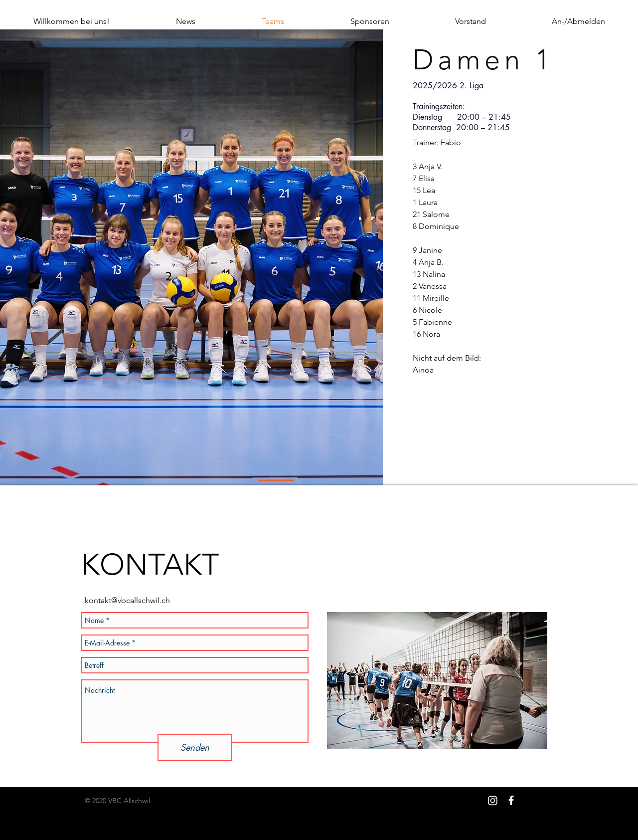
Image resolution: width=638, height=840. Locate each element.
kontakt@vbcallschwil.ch (127, 600)
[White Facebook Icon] (511, 800)
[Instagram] (493, 800)
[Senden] (195, 747)
